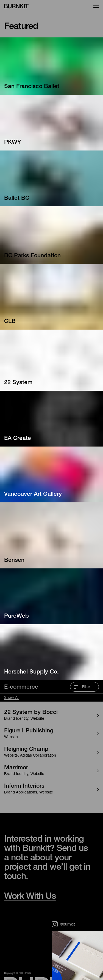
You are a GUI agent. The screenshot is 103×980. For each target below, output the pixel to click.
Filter (82, 687)
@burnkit (63, 924)
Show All (12, 698)
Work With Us (30, 897)
